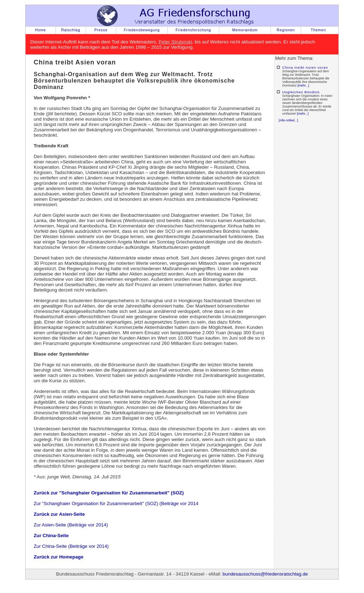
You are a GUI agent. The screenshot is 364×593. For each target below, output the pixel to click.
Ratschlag (71, 30)
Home (41, 30)
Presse (101, 30)
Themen (318, 30)
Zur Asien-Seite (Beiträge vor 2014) (71, 525)
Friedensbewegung (142, 30)
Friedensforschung (193, 30)
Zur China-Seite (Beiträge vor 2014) (71, 546)
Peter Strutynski (175, 42)
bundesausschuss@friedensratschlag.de (265, 574)
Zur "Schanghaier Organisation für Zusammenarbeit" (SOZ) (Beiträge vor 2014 (116, 503)
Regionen (286, 30)
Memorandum (245, 30)
